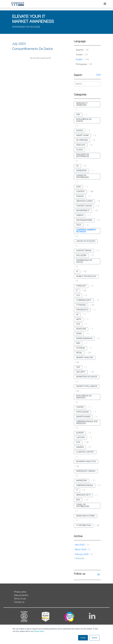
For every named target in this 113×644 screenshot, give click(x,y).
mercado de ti (83, 495)
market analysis (85, 358)
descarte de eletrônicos (83, 156)
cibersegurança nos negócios (87, 423)
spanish (82, 50)
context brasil (84, 251)
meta (79, 319)
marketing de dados (87, 377)
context (80, 192)
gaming (80, 447)
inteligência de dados (84, 120)
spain (79, 334)
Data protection (21, 595)
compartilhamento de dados (86, 231)
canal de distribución (83, 506)
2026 (78, 187)
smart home (82, 136)
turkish (82, 55)
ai (77, 272)
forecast (81, 286)
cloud (79, 150)
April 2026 (82, 545)
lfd (78, 296)
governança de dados (84, 261)
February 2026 (84, 554)
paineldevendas (84, 339)
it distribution (84, 526)
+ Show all (79, 559)
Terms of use (20, 599)
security (81, 372)
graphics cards (84, 201)
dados (79, 131)
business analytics (86, 462)
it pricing (81, 305)
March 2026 (82, 550)
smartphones (83, 417)
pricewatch (82, 310)
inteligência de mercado (84, 397)
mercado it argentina (82, 104)
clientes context (85, 452)
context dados (84, 206)
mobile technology (86, 276)
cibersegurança (85, 486)
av (77, 315)
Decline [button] (95, 638)
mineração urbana (86, 471)
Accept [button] (83, 638)
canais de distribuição (83, 176)
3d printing (82, 140)
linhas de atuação (86, 241)
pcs (78, 443)
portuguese (84, 64)
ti (77, 490)
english (82, 60)
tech (79, 225)
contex (80, 407)
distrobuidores (84, 220)
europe (80, 433)
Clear (98, 75)
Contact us (19, 602)
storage (81, 348)
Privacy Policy (39, 631)
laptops (80, 438)
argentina (81, 171)
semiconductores (86, 516)
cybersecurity (84, 300)
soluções (81, 256)
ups (78, 324)
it (77, 291)
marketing (82, 481)
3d (77, 166)
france (80, 196)
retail (79, 353)
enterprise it (83, 211)
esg (78, 500)
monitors (81, 329)
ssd (78, 115)
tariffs (80, 216)
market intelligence (87, 386)
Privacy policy (20, 592)
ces (78, 367)
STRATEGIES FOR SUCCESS (26, 27)
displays (81, 145)
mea (78, 343)
